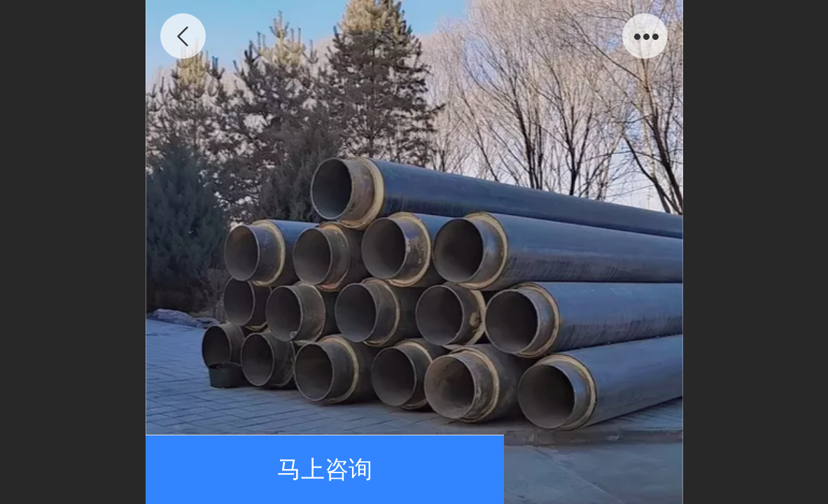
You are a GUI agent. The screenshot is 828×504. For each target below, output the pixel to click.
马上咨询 (325, 469)
